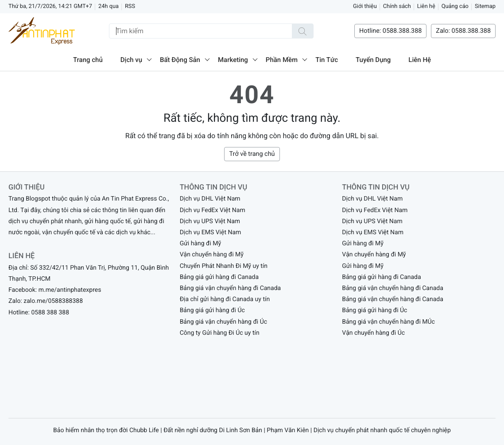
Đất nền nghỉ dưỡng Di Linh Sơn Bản (213, 430)
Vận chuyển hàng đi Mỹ (212, 255)
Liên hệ (426, 6)
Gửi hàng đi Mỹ (201, 244)
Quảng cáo (455, 6)
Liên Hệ (420, 60)
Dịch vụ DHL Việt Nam (210, 199)
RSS (130, 6)
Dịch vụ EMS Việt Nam (211, 232)
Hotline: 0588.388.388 (390, 31)
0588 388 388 (50, 313)
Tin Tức (327, 60)
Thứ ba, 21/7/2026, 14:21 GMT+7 (50, 6)
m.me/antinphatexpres (70, 290)
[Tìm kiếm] (302, 31)
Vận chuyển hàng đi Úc (373, 333)
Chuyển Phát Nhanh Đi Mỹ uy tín (224, 266)
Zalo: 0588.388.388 (463, 31)
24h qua (109, 6)
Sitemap (485, 6)
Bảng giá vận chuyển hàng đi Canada (231, 288)
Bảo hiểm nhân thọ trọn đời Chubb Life (106, 430)
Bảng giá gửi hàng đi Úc (212, 310)
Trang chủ (88, 60)
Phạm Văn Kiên (288, 430)
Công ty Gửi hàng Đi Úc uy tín (220, 333)
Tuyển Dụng (373, 60)
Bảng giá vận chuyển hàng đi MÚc (388, 322)
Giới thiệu (365, 6)
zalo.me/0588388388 (53, 301)
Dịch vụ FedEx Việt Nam (213, 210)
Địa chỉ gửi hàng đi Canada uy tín (225, 299)
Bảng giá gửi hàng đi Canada (219, 277)
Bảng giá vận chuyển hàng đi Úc (223, 322)
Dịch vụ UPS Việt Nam (210, 221)
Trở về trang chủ (252, 154)
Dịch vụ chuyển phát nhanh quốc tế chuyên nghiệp (382, 430)
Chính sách (397, 6)
